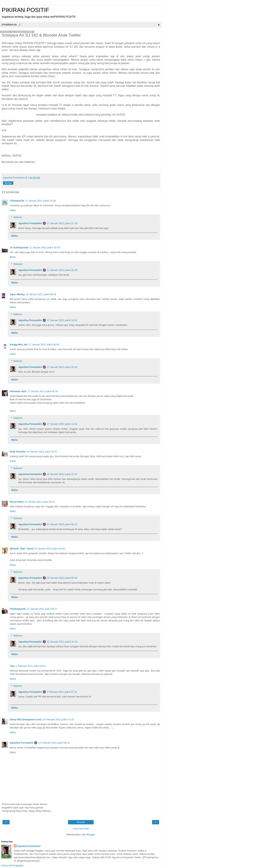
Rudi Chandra (18, 452)
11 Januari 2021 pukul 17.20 (62, 223)
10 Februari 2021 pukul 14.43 (58, 719)
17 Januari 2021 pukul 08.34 (43, 391)
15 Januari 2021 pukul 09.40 (41, 294)
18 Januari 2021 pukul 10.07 (42, 452)
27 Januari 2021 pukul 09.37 (42, 609)
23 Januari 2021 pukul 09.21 (62, 524)
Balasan (18, 217)
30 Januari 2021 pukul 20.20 (62, 642)
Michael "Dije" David (22, 549)
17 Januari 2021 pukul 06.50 (44, 345)
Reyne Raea (17, 502)
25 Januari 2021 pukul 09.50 (62, 578)
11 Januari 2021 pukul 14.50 (41, 201)
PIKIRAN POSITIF (25, 10)
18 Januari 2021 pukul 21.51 (62, 474)
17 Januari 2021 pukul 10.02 (62, 367)
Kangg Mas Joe (19, 345)
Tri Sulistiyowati (19, 248)
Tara (12, 666)
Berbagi (8, 183)
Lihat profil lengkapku (12, 865)
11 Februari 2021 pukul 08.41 (54, 743)
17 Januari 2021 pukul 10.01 (62, 320)
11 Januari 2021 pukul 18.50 (45, 248)
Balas (13, 210)
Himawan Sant (18, 391)
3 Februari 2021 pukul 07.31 (62, 692)
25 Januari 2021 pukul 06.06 (50, 549)
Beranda (81, 822)
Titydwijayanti (18, 609)
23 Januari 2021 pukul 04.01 (40, 502)
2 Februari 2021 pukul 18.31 (31, 666)
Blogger (91, 834)
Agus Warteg (17, 294)
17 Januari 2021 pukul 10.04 (62, 424)
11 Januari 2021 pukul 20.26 (62, 270)
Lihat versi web (81, 829)
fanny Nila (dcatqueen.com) (26, 719)
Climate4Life (17, 201)
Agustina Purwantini (30, 223)
